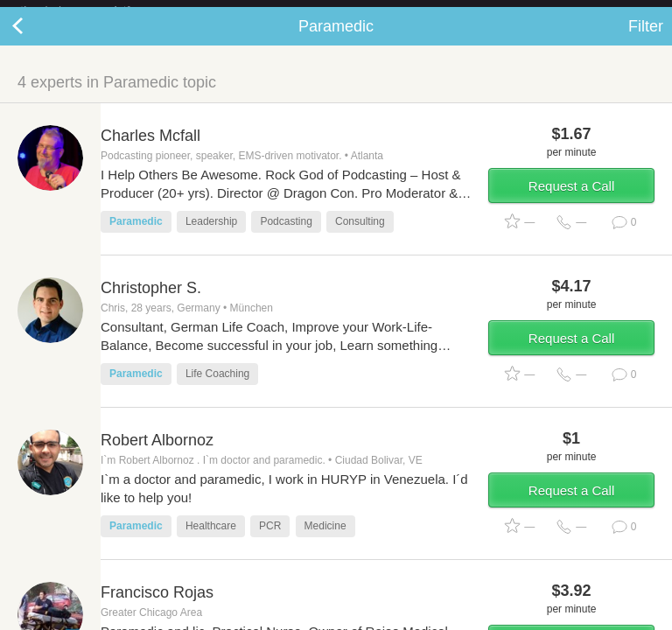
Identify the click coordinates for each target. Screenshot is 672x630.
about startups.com (603, 11)
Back (35, 40)
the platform (94, 10)
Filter (646, 40)
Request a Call (571, 200)
